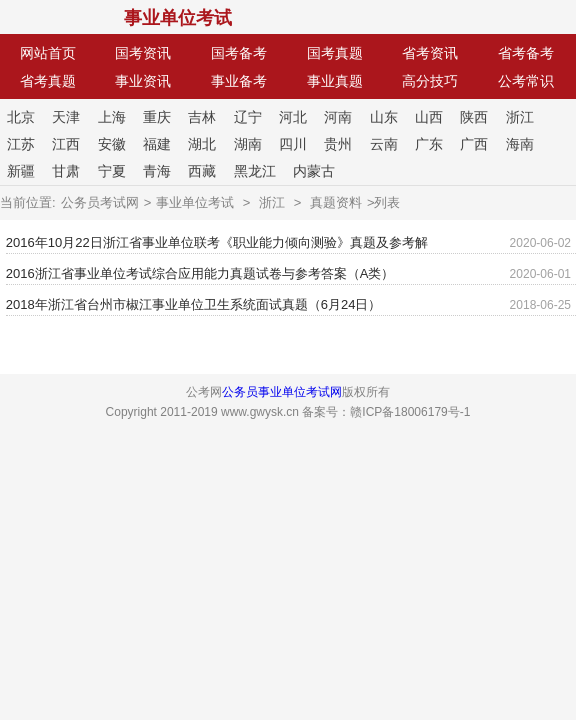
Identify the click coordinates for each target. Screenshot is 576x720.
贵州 (338, 144)
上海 (112, 117)
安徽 (112, 144)
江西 (66, 144)
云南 (384, 144)
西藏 (202, 171)
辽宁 (248, 117)
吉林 (202, 117)
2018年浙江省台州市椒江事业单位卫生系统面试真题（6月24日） (194, 304)
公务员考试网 (100, 202)
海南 (520, 144)
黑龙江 (255, 171)
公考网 (58, 18)
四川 (293, 144)
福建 (157, 144)
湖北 (202, 144)
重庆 (157, 117)
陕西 (474, 117)
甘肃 (66, 171)
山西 (429, 117)
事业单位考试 (178, 18)
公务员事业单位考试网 (282, 392)
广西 (474, 144)
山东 (384, 117)
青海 (157, 171)
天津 (66, 117)
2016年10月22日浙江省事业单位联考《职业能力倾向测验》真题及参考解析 (217, 246)
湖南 (248, 144)
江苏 (21, 144)
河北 (293, 117)
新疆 (21, 171)
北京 (21, 117)
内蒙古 (314, 171)
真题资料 (336, 202)
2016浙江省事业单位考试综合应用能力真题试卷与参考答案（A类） (200, 273)
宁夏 (112, 171)
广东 (429, 144)
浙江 (520, 117)
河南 (338, 117)
